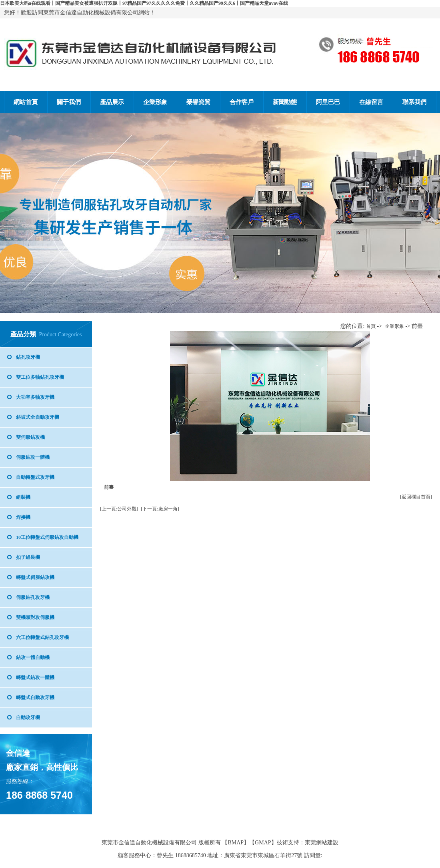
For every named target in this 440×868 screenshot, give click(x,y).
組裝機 (23, 497)
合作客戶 (242, 102)
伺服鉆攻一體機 (33, 457)
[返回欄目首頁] (416, 497)
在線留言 (371, 102)
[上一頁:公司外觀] (119, 509)
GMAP (263, 843)
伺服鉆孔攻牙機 (33, 597)
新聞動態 (285, 102)
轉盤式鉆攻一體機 (35, 677)
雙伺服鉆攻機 (30, 437)
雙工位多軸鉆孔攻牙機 (40, 377)
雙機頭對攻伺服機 (35, 617)
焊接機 (23, 517)
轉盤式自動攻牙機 (35, 697)
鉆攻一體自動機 (33, 657)
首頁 (371, 326)
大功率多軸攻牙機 (35, 397)
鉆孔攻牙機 (28, 357)
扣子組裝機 (28, 557)
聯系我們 (414, 102)
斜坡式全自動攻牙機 (38, 417)
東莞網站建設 (322, 843)
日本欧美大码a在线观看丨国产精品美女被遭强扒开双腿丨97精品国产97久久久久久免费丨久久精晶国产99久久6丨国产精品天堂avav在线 (144, 3)
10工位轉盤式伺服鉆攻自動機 (47, 537)
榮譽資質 (198, 102)
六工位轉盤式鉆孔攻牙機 (42, 637)
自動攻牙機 (28, 717)
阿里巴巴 (328, 102)
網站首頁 (26, 102)
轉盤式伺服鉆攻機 (35, 577)
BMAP (236, 843)
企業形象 (155, 102)
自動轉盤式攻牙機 (35, 477)
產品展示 (112, 102)
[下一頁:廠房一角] (160, 509)
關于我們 (69, 102)
